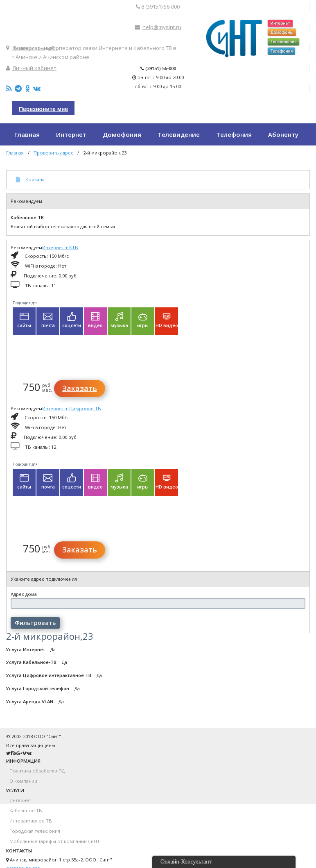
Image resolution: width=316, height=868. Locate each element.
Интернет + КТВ (60, 247)
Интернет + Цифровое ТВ (72, 408)
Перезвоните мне (43, 109)
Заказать (80, 388)
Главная (15, 153)
